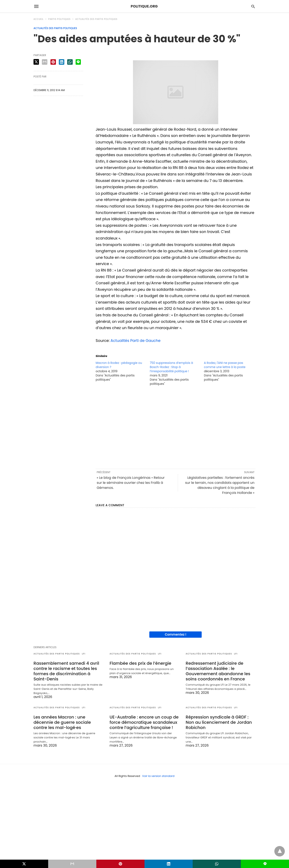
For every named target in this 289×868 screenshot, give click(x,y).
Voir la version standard (158, 776)
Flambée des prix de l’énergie (140, 663)
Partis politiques (59, 19)
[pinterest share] (53, 62)
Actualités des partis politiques (96, 19)
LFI (84, 654)
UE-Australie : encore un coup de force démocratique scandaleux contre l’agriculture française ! (144, 722)
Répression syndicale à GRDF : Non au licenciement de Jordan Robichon (219, 722)
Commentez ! (176, 634)
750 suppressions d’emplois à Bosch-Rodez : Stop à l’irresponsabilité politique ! (171, 367)
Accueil (39, 19)
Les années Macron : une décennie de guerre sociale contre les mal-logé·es (62, 722)
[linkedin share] (62, 62)
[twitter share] (36, 62)
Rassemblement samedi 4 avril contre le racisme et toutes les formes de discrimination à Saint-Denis (66, 671)
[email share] (45, 62)
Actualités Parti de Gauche (136, 341)
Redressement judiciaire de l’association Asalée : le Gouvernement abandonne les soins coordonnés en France (218, 671)
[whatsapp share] (70, 62)
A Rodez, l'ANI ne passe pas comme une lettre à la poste (225, 365)
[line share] (78, 62)
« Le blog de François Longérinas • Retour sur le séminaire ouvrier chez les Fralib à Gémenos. (131, 483)
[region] (176, 427)
